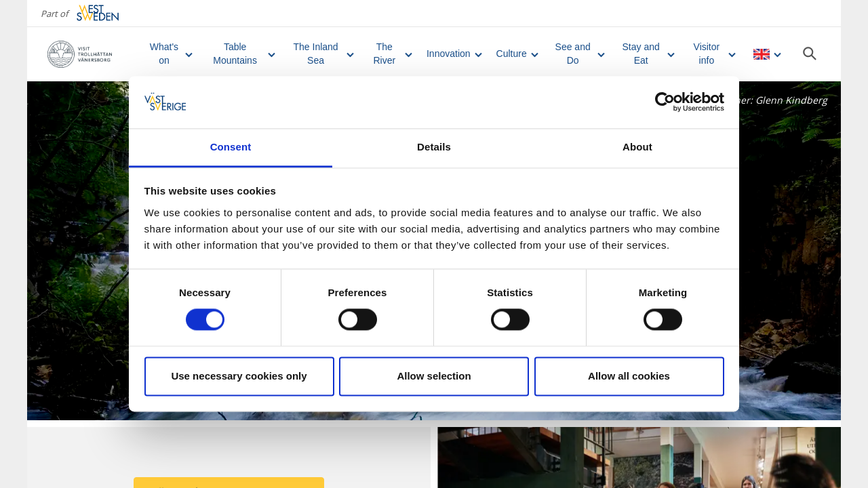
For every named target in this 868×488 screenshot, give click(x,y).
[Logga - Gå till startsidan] (91, 54)
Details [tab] (434, 147)
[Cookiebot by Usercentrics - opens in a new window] (665, 102)
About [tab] (637, 147)
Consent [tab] (231, 147)
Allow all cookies (629, 376)
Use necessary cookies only (239, 376)
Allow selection (434, 376)
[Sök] (810, 54)
